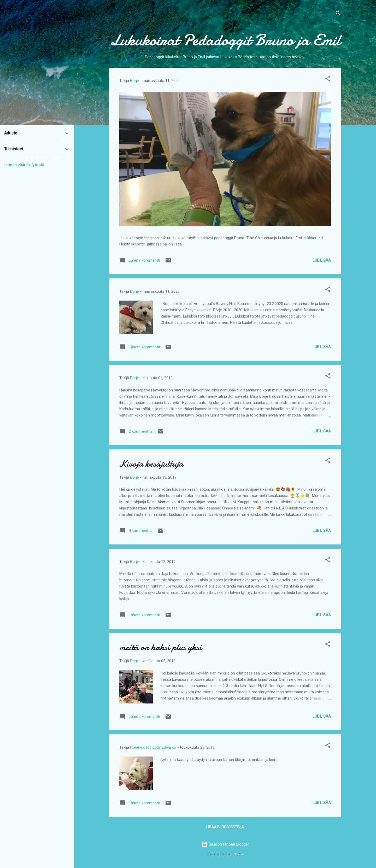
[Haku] (338, 14)
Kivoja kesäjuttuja (151, 464)
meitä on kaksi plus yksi (160, 647)
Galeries (239, 854)
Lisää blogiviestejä (225, 827)
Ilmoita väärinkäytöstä (24, 165)
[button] (328, 80)
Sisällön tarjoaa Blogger (225, 844)
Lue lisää (322, 260)
